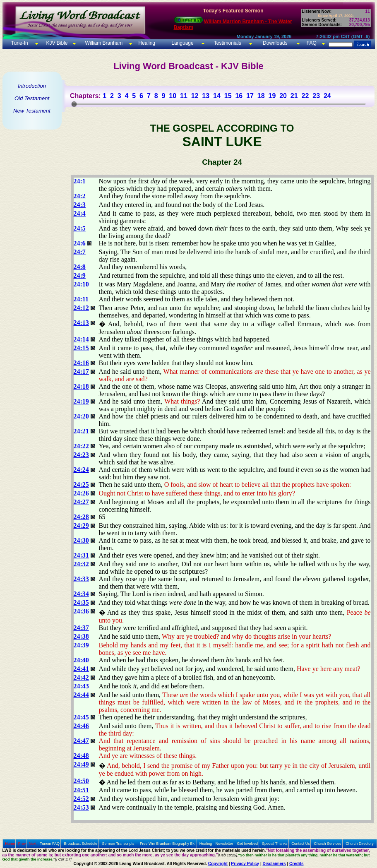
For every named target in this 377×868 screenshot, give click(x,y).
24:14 (81, 339)
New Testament (32, 111)
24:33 (81, 579)
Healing (146, 43)
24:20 (81, 416)
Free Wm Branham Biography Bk (167, 844)
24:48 (81, 756)
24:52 (81, 799)
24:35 (81, 602)
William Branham (103, 43)
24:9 (80, 275)
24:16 (81, 363)
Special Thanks (275, 844)
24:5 (80, 228)
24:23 (81, 455)
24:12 (81, 308)
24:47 (81, 741)
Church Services (328, 844)
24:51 (81, 790)
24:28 (81, 517)
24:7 (80, 252)
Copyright (218, 864)
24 (327, 96)
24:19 (81, 401)
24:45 (81, 717)
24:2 (80, 196)
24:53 (81, 807)
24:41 (81, 669)
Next (32, 844)
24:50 (81, 781)
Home (10, 844)
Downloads (275, 43)
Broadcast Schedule (80, 844)
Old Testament (32, 98)
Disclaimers (274, 864)
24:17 (81, 371)
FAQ (312, 43)
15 (228, 96)
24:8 (80, 267)
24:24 (81, 470)
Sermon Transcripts (118, 844)
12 (195, 96)
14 (217, 96)
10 (173, 96)
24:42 (81, 677)
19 (272, 96)
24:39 (81, 645)
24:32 (81, 564)
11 (184, 96)
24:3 (80, 205)
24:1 (80, 181)
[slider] (74, 104)
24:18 (81, 386)
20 (283, 96)
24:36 (81, 611)
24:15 (81, 348)
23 (316, 96)
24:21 (81, 431)
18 (261, 96)
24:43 (81, 686)
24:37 (81, 628)
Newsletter (225, 844)
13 (206, 96)
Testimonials (228, 43)
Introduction (32, 86)
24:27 (81, 502)
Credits (296, 864)
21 (294, 96)
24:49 (81, 764)
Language (182, 43)
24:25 (81, 484)
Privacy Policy (245, 864)
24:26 (81, 493)
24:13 (81, 323)
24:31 (81, 555)
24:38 (81, 636)
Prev (22, 844)
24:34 (81, 594)
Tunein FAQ (50, 844)
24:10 (81, 284)
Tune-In (20, 43)
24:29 (81, 525)
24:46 (81, 726)
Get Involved (248, 844)
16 (239, 96)
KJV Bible (56, 43)
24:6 (80, 243)
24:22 (81, 446)
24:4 (80, 213)
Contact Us (301, 844)
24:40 (81, 660)
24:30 (81, 540)
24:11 (81, 299)
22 (305, 96)
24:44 (81, 695)
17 (250, 96)
